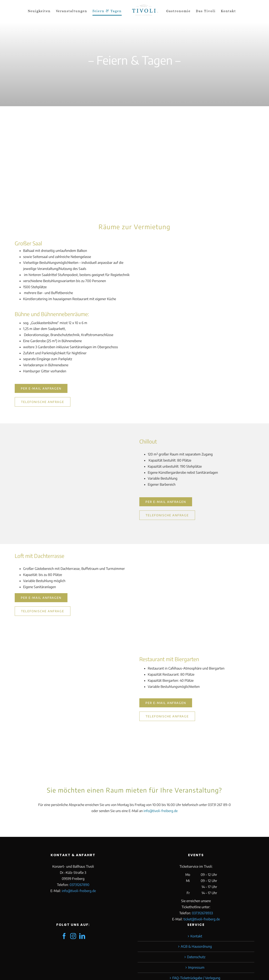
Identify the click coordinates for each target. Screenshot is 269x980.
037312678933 (202, 913)
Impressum (196, 967)
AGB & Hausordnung (196, 946)
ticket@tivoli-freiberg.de (202, 919)
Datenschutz (196, 957)
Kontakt (196, 936)
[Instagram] (73, 936)
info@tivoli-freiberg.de (161, 811)
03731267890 (79, 885)
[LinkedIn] (82, 936)
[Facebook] (64, 936)
